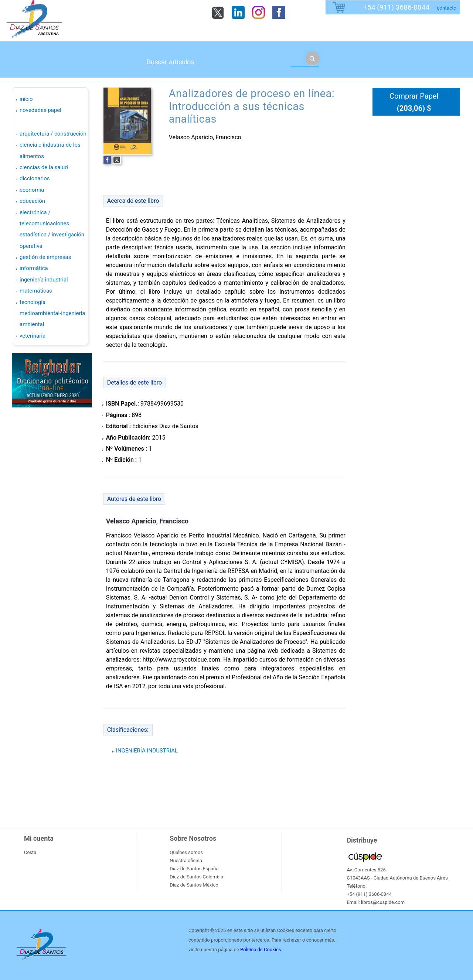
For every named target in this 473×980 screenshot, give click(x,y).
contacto (447, 8)
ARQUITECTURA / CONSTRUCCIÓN (53, 134)
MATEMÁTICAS (36, 291)
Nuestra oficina (186, 861)
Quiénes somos (186, 852)
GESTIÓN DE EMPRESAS (45, 257)
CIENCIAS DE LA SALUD (44, 167)
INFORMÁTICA (34, 268)
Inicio (26, 99)
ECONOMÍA (32, 190)
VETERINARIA (33, 336)
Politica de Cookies (261, 950)
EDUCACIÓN (32, 201)
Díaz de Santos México (194, 885)
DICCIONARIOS (35, 178)
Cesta (30, 852)
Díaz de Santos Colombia (196, 877)
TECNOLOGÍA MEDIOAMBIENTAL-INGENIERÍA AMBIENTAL (52, 313)
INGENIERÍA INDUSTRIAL (44, 280)
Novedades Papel (40, 110)
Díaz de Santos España (194, 869)
